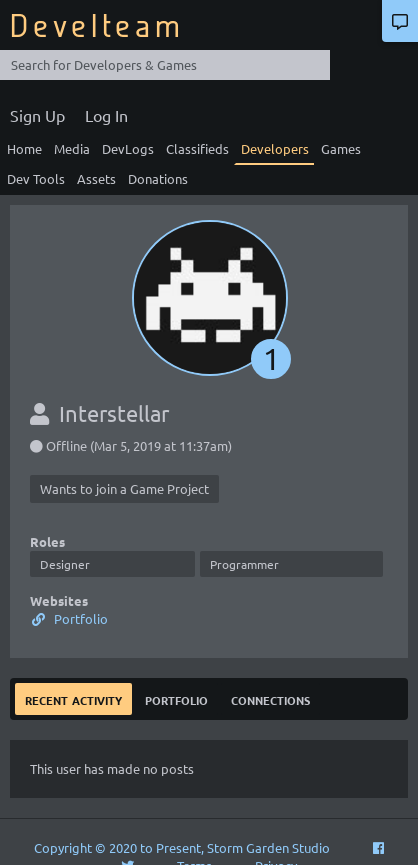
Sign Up (37, 115)
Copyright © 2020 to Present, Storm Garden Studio (182, 847)
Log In (106, 115)
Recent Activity (73, 698)
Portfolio (69, 618)
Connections (270, 698)
